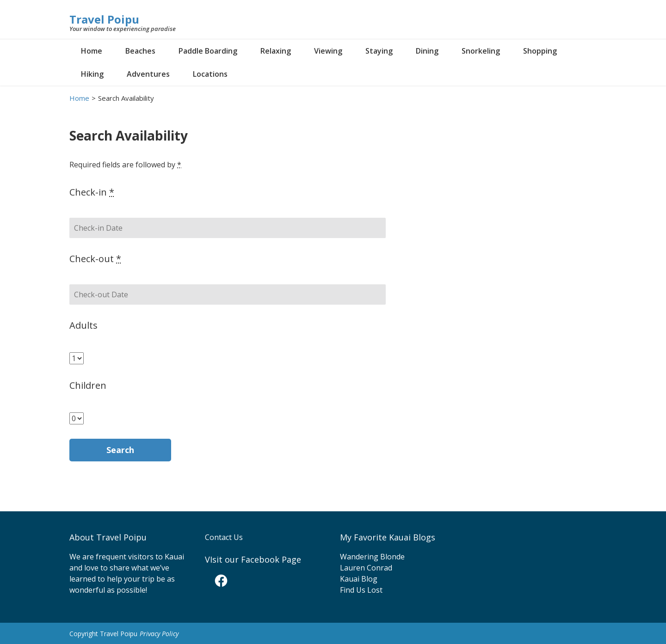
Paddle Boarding (208, 51)
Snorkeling (481, 51)
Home (92, 51)
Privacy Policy (159, 634)
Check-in (92, 192)
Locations (210, 74)
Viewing (328, 51)
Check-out (95, 259)
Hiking (92, 74)
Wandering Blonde (372, 557)
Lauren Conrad (366, 568)
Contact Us (224, 537)
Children (88, 385)
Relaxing (276, 51)
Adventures (148, 74)
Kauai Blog (359, 579)
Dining (427, 51)
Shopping (540, 51)
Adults (83, 325)
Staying (379, 51)
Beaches (140, 51)
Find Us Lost (361, 590)
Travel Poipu (104, 19)
